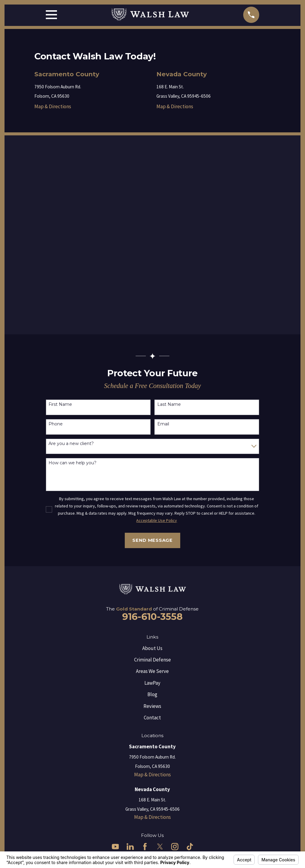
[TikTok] (190, 847)
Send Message (152, 540)
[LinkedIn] (130, 847)
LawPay (152, 683)
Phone (56, 424)
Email (163, 424)
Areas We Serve (152, 671)
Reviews (152, 706)
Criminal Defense (152, 660)
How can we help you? (72, 463)
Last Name (169, 404)
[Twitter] (160, 847)
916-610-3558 (152, 617)
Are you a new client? (71, 444)
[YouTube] (115, 847)
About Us (152, 648)
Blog (152, 694)
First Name (60, 404)
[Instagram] (175, 847)
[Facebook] (145, 847)
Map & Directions (53, 106)
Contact (152, 718)
